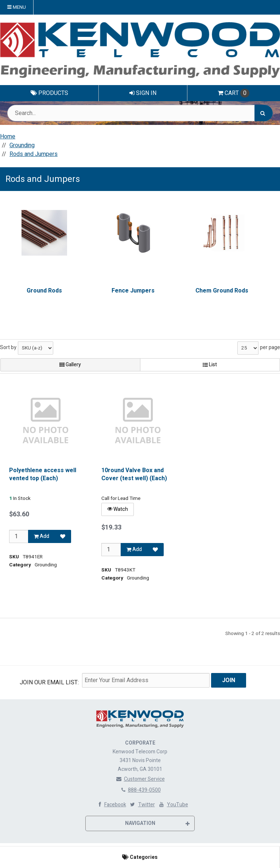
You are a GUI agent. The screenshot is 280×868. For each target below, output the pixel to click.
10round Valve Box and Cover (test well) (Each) (134, 475)
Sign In (143, 93)
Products (49, 93)
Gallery (70, 365)
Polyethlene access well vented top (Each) (43, 475)
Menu (17, 7)
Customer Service (140, 779)
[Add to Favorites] (63, 536)
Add (42, 536)
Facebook (111, 805)
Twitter (142, 805)
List (210, 365)
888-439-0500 (140, 790)
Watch (118, 509)
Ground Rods (44, 291)
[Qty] (19, 536)
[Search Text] (140, 113)
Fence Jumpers (133, 291)
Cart (234, 93)
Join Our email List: (49, 682)
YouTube (173, 805)
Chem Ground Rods (222, 291)
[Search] (264, 113)
